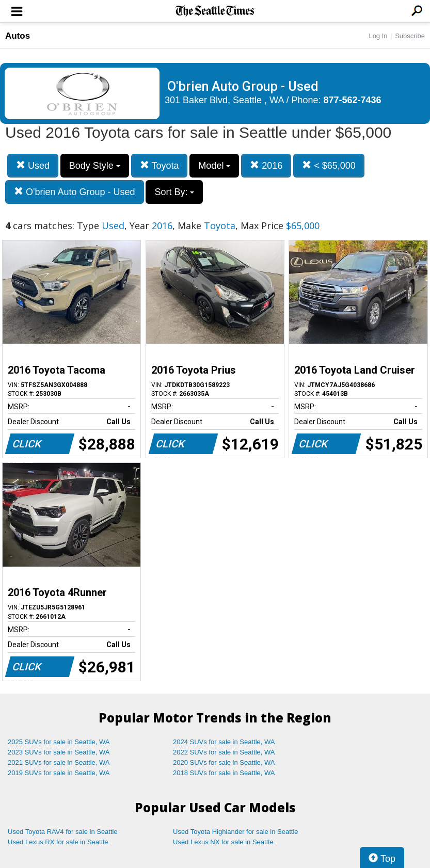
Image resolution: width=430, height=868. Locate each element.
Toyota (160, 165)
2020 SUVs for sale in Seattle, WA (224, 762)
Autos (18, 36)
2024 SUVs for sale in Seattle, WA (224, 742)
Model (214, 166)
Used (33, 165)
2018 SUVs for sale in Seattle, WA (224, 773)
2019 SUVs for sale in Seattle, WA (59, 773)
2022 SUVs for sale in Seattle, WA (224, 752)
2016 (266, 165)
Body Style (95, 166)
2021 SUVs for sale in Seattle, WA (59, 762)
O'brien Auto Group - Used (75, 192)
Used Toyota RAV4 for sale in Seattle (63, 832)
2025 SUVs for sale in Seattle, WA (59, 742)
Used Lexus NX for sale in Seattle (223, 842)
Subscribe (410, 36)
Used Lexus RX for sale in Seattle (58, 842)
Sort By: (174, 192)
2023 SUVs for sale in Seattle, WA (59, 752)
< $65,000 (329, 165)
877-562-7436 (353, 100)
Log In (378, 36)
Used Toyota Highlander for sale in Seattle (236, 832)
